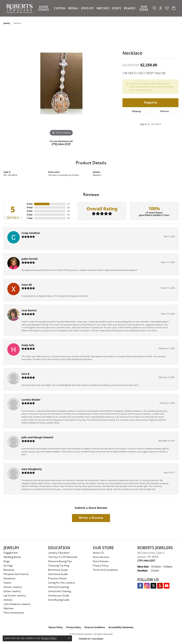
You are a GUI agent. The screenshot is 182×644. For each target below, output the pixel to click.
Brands (130, 8)
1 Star (30, 218)
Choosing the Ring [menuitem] (59, 566)
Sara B (26, 374)
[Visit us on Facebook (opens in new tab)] (140, 586)
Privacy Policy (101, 566)
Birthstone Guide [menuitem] (58, 570)
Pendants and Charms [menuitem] (16, 574)
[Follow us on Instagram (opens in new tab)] (147, 586)
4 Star (30, 207)
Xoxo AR (27, 285)
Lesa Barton (29, 310)
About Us (98, 553)
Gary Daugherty (32, 469)
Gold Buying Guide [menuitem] (59, 600)
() (68, 204)
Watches (103, 8)
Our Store (144, 8)
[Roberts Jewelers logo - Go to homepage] (20, 8)
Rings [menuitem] (7, 562)
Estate (117, 8)
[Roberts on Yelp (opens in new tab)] (160, 586)
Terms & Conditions (95, 627)
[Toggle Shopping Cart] (174, 8)
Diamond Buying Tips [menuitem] (60, 562)
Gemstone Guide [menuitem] (58, 574)
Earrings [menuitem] (8, 566)
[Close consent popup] (69, 638)
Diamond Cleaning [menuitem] (58, 587)
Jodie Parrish (30, 259)
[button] (154, 8)
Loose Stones (44, 8)
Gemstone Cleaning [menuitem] (60, 591)
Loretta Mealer (31, 400)
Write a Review (91, 518)
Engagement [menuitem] (11, 553)
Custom (60, 8)
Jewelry (87, 8)
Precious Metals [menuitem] (57, 579)
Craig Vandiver (31, 233)
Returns (165, 111)
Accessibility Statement (121, 627)
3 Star (30, 211)
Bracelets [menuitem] (9, 570)
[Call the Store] (146, 560)
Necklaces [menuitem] (10, 579)
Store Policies (101, 562)
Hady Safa (28, 345)
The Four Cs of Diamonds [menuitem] (63, 557)
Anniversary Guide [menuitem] (59, 596)
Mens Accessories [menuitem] (14, 613)
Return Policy (56, 627)
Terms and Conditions (105, 570)
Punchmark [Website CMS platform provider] (97, 639)
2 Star (30, 215)
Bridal (73, 8)
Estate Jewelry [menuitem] (12, 591)
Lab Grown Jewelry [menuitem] (15, 596)
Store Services (101, 557)
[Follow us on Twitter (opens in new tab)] (153, 586)
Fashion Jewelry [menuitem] (13, 587)
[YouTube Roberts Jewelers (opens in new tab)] (167, 586)
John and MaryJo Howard (37, 437)
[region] (61, 83)
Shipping (136, 111)
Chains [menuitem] (7, 583)
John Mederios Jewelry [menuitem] (17, 604)
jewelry (7, 23)
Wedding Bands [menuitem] (12, 557)
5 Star (30, 204)
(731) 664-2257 (61, 144)
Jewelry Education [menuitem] (59, 553)
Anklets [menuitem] (8, 600)
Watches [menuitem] (9, 609)
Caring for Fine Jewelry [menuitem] (62, 583)
